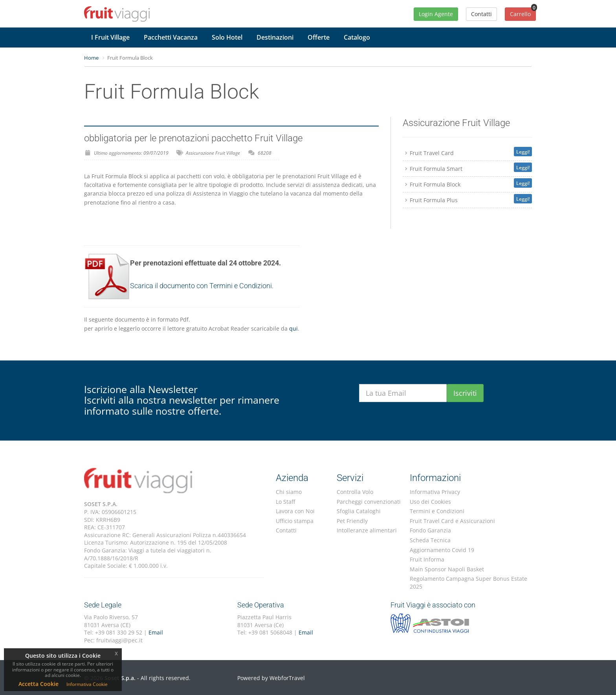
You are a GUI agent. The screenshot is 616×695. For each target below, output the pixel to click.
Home (91, 58)
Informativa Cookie (87, 684)
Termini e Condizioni (437, 511)
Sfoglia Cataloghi (359, 511)
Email (156, 632)
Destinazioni (275, 37)
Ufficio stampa (295, 521)
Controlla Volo (355, 492)
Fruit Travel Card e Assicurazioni (452, 521)
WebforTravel (287, 678)
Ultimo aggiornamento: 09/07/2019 (131, 153)
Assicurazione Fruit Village (213, 153)
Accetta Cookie (38, 684)
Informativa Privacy (435, 492)
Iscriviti (465, 393)
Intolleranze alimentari (367, 530)
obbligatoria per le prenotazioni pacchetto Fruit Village (193, 138)
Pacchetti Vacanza (171, 37)
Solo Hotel (227, 37)
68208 (265, 153)
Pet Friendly (352, 521)
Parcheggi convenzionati (369, 502)
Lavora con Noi (295, 511)
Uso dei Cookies (430, 502)
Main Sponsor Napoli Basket (447, 569)
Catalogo (357, 37)
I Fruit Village (110, 37)
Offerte (319, 37)
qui (293, 328)
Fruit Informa (427, 559)
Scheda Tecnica (430, 540)
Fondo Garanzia (430, 530)
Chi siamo (289, 492)
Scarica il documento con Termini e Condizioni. (202, 286)
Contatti (286, 530)
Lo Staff (285, 502)
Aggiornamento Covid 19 (442, 550)
